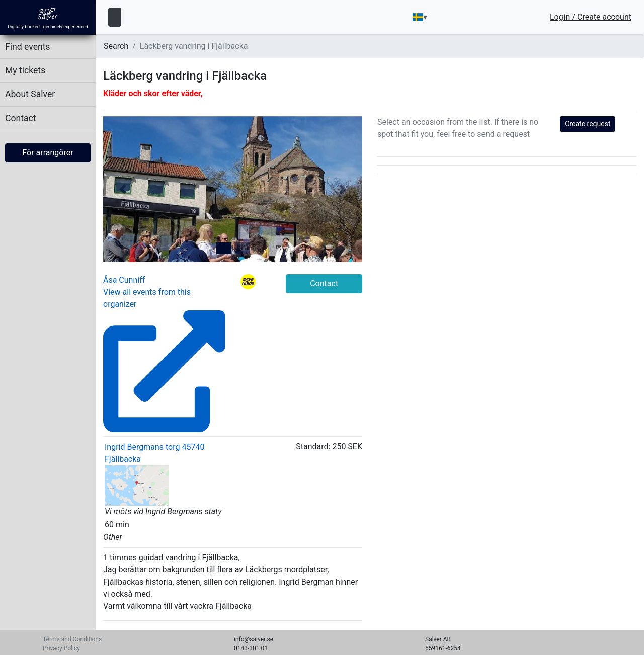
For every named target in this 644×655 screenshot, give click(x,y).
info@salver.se (254, 639)
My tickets (25, 70)
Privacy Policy (61, 648)
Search (116, 46)
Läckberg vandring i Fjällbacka (194, 46)
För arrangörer (48, 153)
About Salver (30, 94)
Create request (587, 124)
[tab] (224, 248)
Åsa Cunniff (124, 280)
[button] (123, 189)
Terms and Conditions (72, 639)
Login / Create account (591, 17)
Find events (28, 47)
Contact (21, 118)
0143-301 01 (251, 648)
